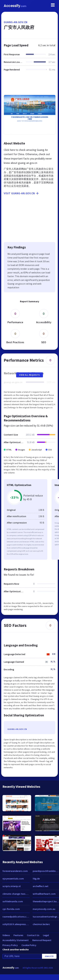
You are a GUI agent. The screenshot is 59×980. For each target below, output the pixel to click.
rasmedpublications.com (16, 917)
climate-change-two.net (16, 894)
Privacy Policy (10, 945)
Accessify (15, 6)
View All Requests (29, 375)
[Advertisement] (29, 85)
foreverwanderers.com (15, 871)
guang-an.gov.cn (16, 22)
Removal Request (42, 940)
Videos (6, 935)
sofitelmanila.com (13, 901)
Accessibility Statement (16, 940)
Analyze (49, 956)
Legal (46, 935)
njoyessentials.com (13, 879)
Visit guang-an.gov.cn (21, 193)
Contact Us (33, 935)
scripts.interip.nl (12, 886)
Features (18, 935)
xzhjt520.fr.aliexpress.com (16, 924)
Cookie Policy (29, 945)
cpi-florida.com (11, 909)
